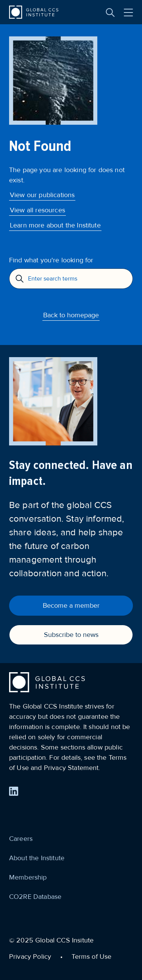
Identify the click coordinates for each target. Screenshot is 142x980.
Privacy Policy (30, 956)
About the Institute (37, 858)
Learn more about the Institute (55, 225)
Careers (21, 839)
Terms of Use (91, 956)
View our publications (42, 195)
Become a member (71, 605)
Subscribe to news (71, 635)
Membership (28, 877)
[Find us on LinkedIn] (14, 791)
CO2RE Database (35, 897)
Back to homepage (71, 315)
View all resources (37, 210)
